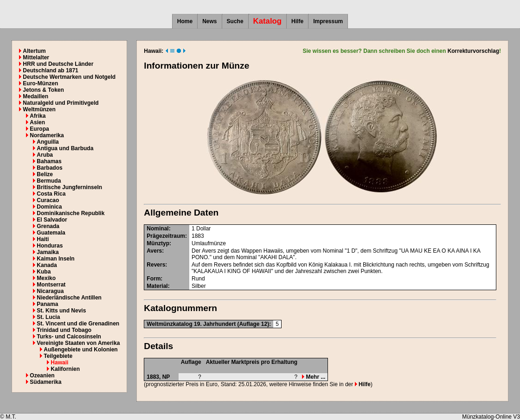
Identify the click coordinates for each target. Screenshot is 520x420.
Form (154, 279)
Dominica (49, 207)
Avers (154, 251)
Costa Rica (51, 194)
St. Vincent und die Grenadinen (78, 324)
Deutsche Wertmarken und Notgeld (69, 77)
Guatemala (51, 233)
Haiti (43, 239)
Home (185, 21)
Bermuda (49, 181)
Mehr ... (314, 377)
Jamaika (48, 252)
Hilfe (297, 21)
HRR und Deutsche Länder (58, 64)
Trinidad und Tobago (64, 330)
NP (166, 377)
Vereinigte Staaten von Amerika (78, 343)
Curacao (48, 200)
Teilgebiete (58, 356)
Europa (39, 129)
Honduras (50, 246)
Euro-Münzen (40, 83)
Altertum (34, 51)
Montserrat (51, 285)
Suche (235, 21)
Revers (156, 265)
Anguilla (48, 142)
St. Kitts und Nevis (61, 311)
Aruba (45, 155)
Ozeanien (42, 375)
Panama (47, 304)
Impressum (328, 21)
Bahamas (49, 161)
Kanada (47, 265)
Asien (37, 122)
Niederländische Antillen (69, 298)
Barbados (49, 168)
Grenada (48, 226)
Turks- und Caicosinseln (69, 337)
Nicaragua (50, 291)
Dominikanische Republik (71, 213)
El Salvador (52, 220)
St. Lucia (48, 317)
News (209, 21)
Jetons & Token (43, 90)
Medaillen (35, 96)
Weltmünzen (39, 109)
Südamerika (45, 382)
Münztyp (158, 243)
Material (157, 286)
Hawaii (59, 363)
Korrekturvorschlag (473, 51)
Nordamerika (47, 135)
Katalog (268, 21)
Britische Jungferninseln (69, 187)
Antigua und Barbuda (65, 148)
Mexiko (46, 278)
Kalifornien (65, 369)
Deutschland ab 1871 (50, 70)
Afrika (38, 116)
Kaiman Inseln (55, 259)
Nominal (157, 229)
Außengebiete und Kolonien (80, 350)
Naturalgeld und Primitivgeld (61, 103)
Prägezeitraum (166, 236)
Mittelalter (36, 57)
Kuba (44, 272)
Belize (45, 174)
